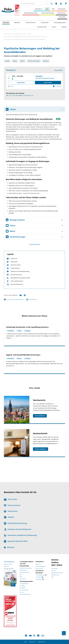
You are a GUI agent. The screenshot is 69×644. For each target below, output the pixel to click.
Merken (11, 86)
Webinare (17, 22)
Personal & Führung (48, 13)
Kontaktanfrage (32, 299)
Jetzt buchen (48, 83)
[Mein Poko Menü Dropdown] (61, 3)
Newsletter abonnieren (57, 573)
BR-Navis (9, 547)
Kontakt (64, 27)
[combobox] (34, 4)
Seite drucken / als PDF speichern (14, 299)
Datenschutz (41, 642)
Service (54, 27)
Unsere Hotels (39, 569)
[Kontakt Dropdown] (52, 3)
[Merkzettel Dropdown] (56, 3)
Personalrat (62, 9)
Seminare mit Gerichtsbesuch (18, 529)
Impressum (32, 642)
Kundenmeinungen (34, 61)
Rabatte (9, 517)
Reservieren (21, 83)
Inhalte (7, 61)
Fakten (15, 61)
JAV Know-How (42, 27)
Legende (46, 61)
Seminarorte (61, 13)
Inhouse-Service (31, 22)
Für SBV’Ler (23, 588)
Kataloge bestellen (9, 569)
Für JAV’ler (22, 586)
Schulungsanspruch (60, 22)
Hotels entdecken (40, 449)
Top (64, 633)
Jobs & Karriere (55, 575)
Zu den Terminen (35, 244)
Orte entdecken (40, 416)
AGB (26, 642)
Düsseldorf (39, 76)
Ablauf (22, 61)
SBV (53, 9)
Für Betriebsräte (24, 584)
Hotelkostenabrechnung (15, 523)
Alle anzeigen (59, 70)
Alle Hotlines (55, 568)
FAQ (52, 577)
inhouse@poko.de (28, 95)
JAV (47, 9)
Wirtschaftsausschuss (31, 13)
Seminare (6, 22)
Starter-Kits (10, 499)
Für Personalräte (24, 590)
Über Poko (62, 17)
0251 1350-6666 (14, 95)
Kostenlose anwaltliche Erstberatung (20, 535)
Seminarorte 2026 (24, 572)
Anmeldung (57, 86)
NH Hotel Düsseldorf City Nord (45, 78)
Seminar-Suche (8, 564)
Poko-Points (11, 511)
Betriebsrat (39, 9)
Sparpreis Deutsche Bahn (16, 541)
